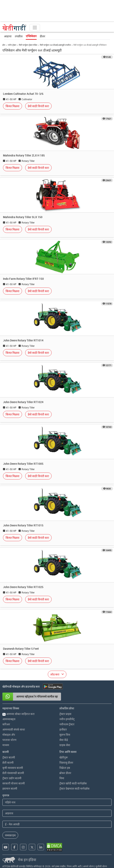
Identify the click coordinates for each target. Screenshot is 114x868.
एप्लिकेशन (31, 36)
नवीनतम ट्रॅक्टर (67, 724)
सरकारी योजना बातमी (14, 783)
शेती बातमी (8, 763)
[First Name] (57, 802)
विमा (62, 778)
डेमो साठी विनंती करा (38, 106)
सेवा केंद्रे (64, 740)
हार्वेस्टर (63, 729)
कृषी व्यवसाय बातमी (13, 768)
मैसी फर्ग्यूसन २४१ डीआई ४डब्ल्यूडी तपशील (55, 45)
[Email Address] (57, 824)
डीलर (42, 36)
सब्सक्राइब (10, 835)
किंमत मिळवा (12, 106)
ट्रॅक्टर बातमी (9, 757)
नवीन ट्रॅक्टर (12, 45)
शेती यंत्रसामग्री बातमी (13, 773)
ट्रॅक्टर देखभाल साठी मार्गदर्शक (74, 788)
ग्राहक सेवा (65, 745)
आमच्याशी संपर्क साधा (14, 729)
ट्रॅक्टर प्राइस (65, 714)
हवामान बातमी (10, 788)
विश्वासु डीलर (66, 763)
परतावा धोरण (9, 740)
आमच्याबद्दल (9, 719)
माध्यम (6, 745)
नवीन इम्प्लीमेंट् (67, 719)
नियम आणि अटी (74, 866)
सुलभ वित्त (65, 735)
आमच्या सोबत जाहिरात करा (18, 714)
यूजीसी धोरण (101, 866)
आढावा (8, 36)
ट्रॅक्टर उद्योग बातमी (12, 778)
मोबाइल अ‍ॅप (9, 735)
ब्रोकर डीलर (65, 773)
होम (4, 45)
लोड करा (55, 674)
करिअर (6, 724)
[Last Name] (57, 813)
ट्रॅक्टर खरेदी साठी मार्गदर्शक (73, 783)
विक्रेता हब (65, 768)
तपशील (19, 36)
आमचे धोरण (88, 866)
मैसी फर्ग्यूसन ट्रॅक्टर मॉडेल (28, 45)
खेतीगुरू (64, 757)
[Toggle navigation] (35, 28)
